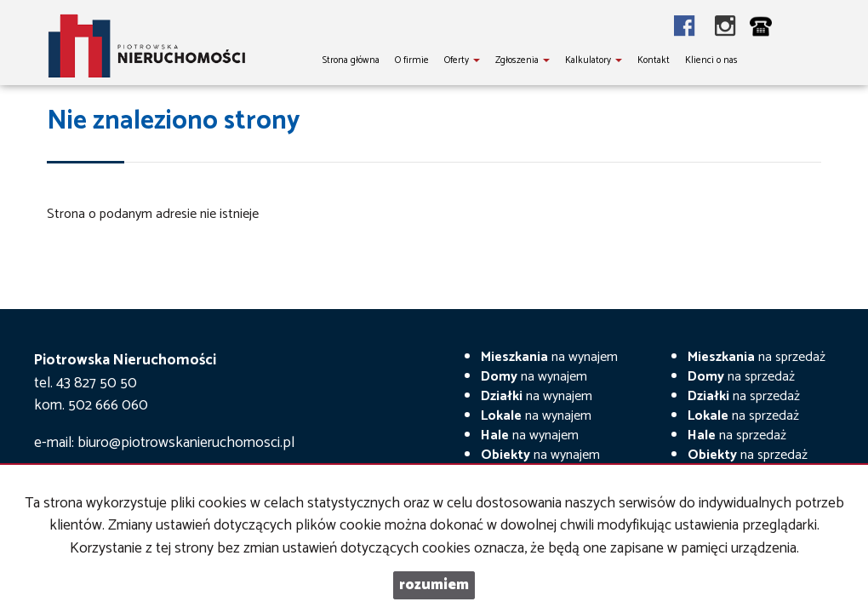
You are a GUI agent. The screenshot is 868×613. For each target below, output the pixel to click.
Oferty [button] (462, 60)
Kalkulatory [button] (594, 60)
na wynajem (549, 357)
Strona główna (351, 60)
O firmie (412, 60)
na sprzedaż (757, 357)
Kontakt (654, 60)
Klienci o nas (711, 60)
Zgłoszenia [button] (523, 60)
